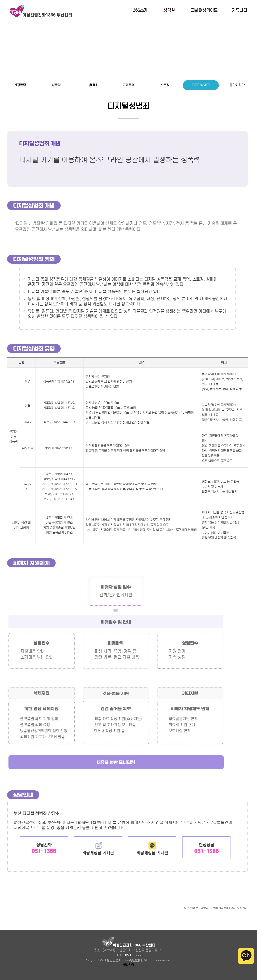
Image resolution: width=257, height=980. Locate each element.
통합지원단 (237, 85)
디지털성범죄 (201, 85)
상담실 (169, 11)
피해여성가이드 (204, 11)
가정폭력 (20, 85)
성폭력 (56, 85)
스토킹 (165, 85)
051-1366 (133, 955)
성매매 (92, 85)
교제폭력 (128, 85)
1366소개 (139, 11)
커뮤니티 (239, 11)
